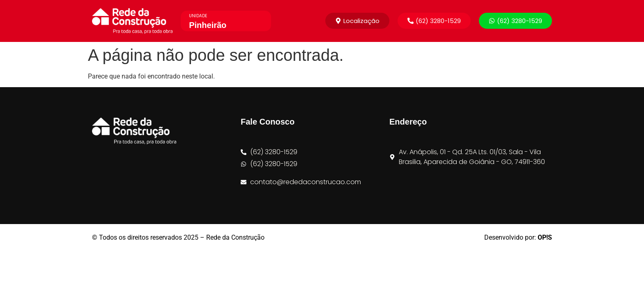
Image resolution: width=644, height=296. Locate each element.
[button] (434, 21)
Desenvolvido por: (518, 237)
